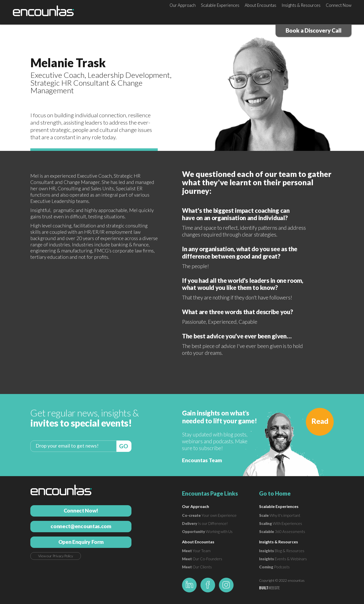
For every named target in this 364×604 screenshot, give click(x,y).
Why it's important (280, 515)
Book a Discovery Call (314, 30)
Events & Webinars (283, 559)
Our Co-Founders (202, 559)
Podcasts (274, 567)
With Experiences (281, 523)
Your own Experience (209, 515)
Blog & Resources (282, 551)
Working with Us (207, 531)
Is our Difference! (205, 523)
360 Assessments (282, 531)
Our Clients (197, 567)
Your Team (196, 551)
